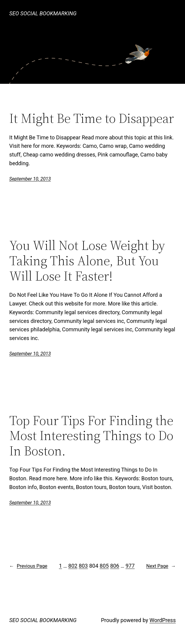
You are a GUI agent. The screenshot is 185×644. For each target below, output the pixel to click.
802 (73, 566)
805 (104, 566)
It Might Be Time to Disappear (92, 118)
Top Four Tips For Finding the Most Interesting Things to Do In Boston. (91, 436)
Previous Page (28, 566)
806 (115, 566)
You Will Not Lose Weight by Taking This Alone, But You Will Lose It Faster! (87, 261)
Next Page (161, 566)
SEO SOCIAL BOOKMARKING (43, 13)
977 (130, 566)
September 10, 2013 (30, 179)
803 (83, 566)
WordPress (163, 620)
